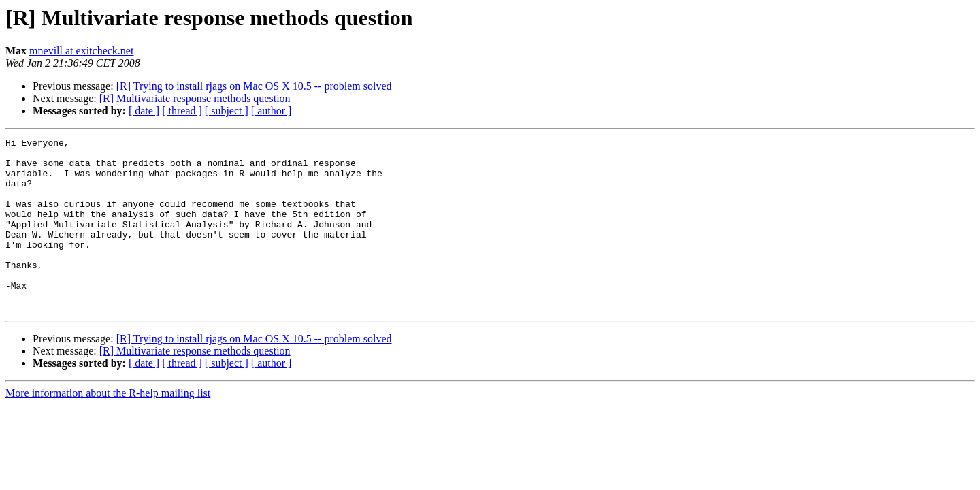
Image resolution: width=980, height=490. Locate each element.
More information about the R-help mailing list (108, 428)
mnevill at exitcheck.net (81, 51)
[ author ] (272, 111)
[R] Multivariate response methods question (195, 98)
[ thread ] (182, 111)
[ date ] (144, 111)
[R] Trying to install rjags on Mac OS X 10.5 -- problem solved (254, 86)
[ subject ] (227, 111)
